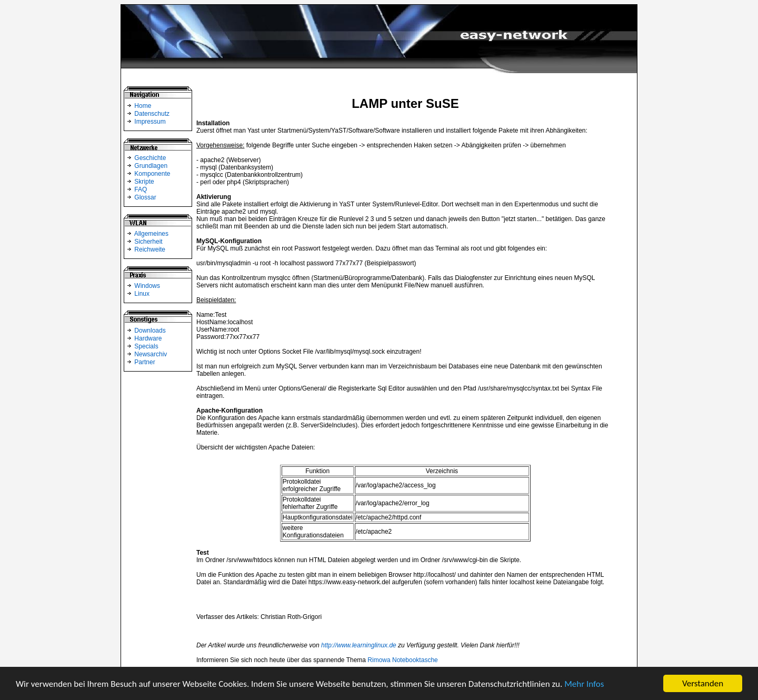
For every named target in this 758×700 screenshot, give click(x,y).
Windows (147, 286)
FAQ (141, 189)
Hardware (148, 338)
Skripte (144, 182)
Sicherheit (148, 242)
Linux (142, 294)
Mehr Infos (584, 684)
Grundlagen (151, 166)
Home (143, 106)
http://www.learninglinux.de (359, 645)
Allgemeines (151, 234)
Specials (146, 346)
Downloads (150, 331)
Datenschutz (152, 114)
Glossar (145, 197)
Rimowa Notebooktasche (402, 660)
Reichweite (150, 249)
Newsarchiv (151, 354)
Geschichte (150, 158)
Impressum (150, 122)
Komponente (152, 174)
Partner (144, 362)
